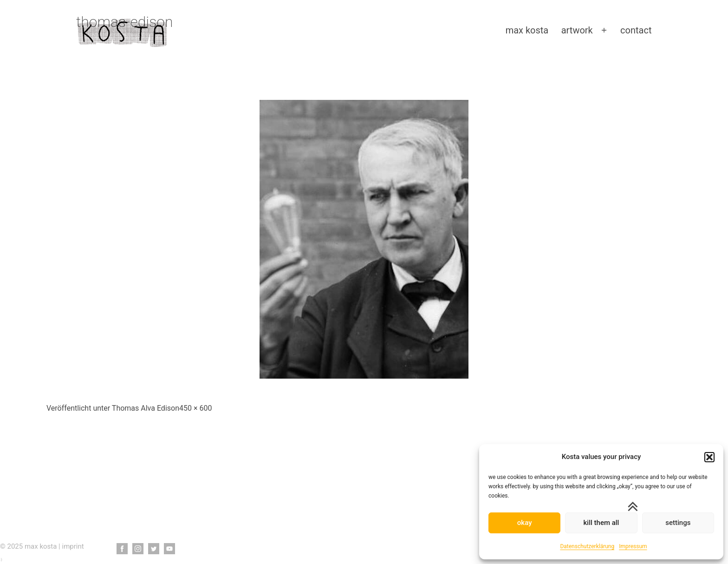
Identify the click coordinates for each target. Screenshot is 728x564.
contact (636, 30)
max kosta (527, 30)
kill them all (601, 523)
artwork (577, 30)
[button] (709, 457)
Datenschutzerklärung (587, 546)
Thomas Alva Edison (146, 408)
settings (678, 523)
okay (525, 523)
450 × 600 (195, 408)
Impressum (633, 546)
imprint (73, 546)
